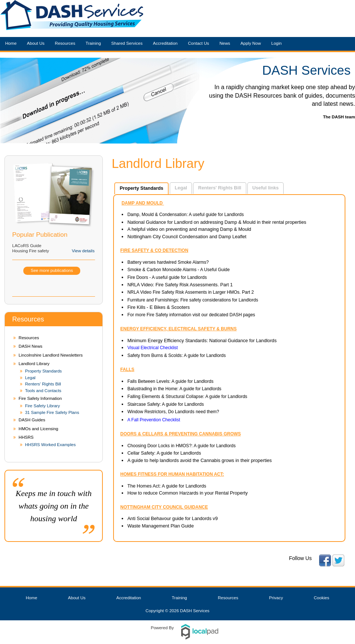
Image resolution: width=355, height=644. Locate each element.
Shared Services (127, 43)
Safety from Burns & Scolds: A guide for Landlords (176, 355)
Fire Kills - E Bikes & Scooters (159, 307)
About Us (36, 43)
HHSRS (26, 437)
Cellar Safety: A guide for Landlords (165, 453)
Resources (65, 43)
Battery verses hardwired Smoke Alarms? (168, 262)
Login (276, 43)
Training (93, 43)
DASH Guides (32, 420)
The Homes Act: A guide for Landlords (167, 486)
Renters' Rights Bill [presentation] (220, 188)
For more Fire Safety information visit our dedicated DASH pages (191, 315)
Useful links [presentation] (265, 188)
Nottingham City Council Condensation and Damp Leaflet (187, 237)
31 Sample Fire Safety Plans (52, 412)
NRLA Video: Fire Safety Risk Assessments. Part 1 (180, 285)
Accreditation (165, 43)
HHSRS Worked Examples (50, 445)
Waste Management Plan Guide (160, 526)
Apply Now (251, 43)
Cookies (322, 598)
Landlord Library (34, 364)
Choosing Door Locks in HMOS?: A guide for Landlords (181, 446)
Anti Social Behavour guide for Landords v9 (172, 518)
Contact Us (198, 43)
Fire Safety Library (43, 406)
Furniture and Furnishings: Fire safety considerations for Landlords (193, 300)
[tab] (141, 188)
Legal (30, 378)
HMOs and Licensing (38, 429)
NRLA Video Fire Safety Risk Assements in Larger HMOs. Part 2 (190, 292)
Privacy (276, 598)
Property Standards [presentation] (142, 188)
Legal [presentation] (181, 188)
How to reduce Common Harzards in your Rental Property (187, 493)
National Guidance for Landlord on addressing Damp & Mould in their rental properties (217, 222)
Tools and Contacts (43, 391)
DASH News (30, 346)
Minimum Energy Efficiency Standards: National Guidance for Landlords (202, 340)
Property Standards (44, 371)
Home (11, 43)
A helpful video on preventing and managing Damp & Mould (189, 229)
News (225, 43)
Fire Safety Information (40, 398)
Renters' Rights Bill (43, 384)
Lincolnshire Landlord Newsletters (50, 355)
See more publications (52, 270)
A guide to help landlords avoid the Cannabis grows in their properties (200, 460)
